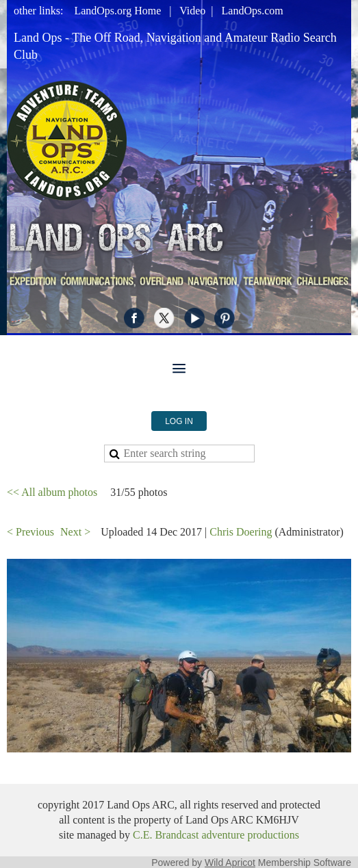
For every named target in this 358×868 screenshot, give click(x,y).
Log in (179, 421)
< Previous (30, 532)
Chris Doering (241, 532)
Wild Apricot (230, 863)
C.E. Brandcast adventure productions (216, 835)
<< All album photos (52, 492)
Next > (75, 532)
